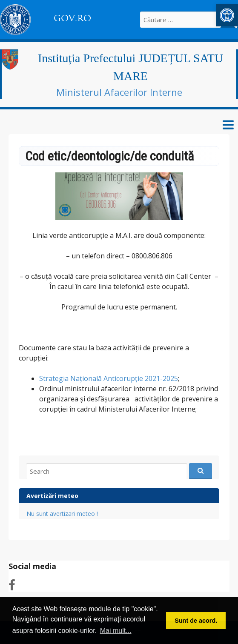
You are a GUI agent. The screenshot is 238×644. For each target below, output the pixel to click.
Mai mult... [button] (116, 631)
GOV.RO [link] (72, 18)
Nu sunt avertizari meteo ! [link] (62, 514)
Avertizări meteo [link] (52, 496)
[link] (227, 15)
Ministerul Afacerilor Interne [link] (119, 92)
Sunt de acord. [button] (196, 621)
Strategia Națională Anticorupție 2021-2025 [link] (109, 378)
